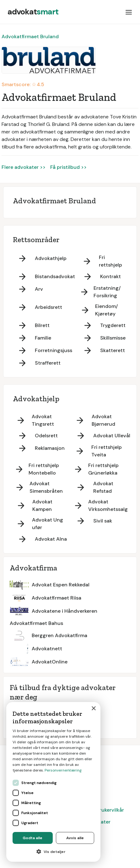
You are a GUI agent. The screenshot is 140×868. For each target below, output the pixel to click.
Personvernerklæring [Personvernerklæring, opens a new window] (63, 770)
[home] (33, 12)
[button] (129, 12)
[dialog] (53, 782)
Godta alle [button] (32, 838)
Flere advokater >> (24, 167)
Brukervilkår (110, 810)
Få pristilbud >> (68, 167)
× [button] (93, 709)
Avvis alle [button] (75, 838)
